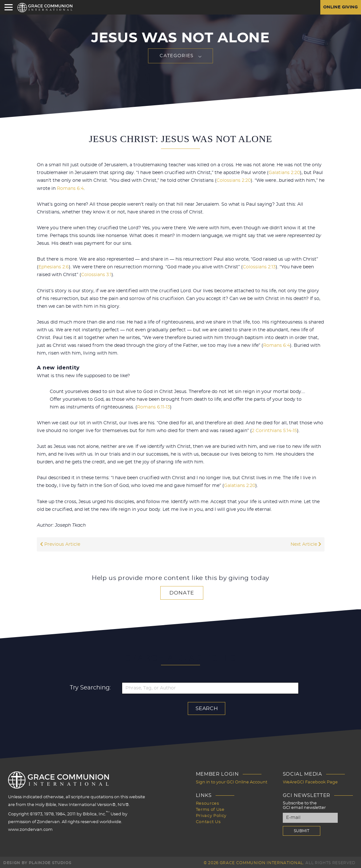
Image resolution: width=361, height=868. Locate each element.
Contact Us (208, 819)
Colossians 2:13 (259, 267)
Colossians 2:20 (234, 181)
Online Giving (340, 7)
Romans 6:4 (70, 188)
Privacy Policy (211, 814)
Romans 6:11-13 (154, 407)
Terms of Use (210, 808)
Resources (207, 802)
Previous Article (60, 543)
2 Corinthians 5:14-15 (274, 430)
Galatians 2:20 (284, 173)
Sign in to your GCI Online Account (232, 781)
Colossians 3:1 (96, 274)
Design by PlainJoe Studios (37, 862)
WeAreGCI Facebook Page (310, 781)
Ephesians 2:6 (54, 267)
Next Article (306, 543)
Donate (182, 592)
